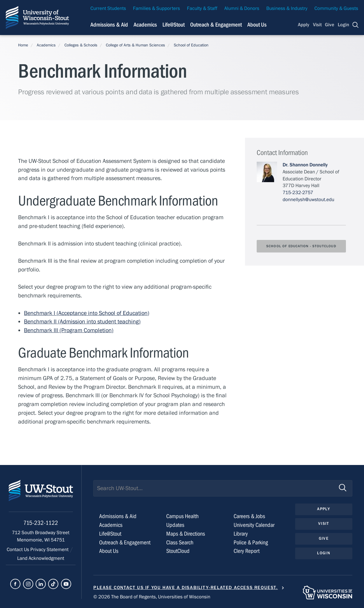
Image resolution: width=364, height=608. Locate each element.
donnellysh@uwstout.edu (308, 200)
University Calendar (254, 525)
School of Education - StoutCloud (301, 246)
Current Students (108, 8)
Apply (304, 25)
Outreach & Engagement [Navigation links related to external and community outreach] (216, 25)
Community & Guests (336, 8)
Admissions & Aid (118, 516)
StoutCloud (178, 551)
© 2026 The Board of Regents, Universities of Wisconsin (152, 597)
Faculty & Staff (202, 8)
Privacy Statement (50, 550)
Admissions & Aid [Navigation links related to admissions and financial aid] (109, 25)
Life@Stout (110, 534)
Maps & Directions (186, 534)
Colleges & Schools (81, 45)
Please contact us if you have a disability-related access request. (186, 588)
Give (330, 25)
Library (241, 534)
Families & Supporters (156, 8)
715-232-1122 (41, 523)
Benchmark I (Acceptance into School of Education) (87, 313)
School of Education (191, 45)
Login (343, 25)
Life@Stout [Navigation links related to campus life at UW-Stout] (174, 25)
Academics (46, 45)
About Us (257, 25)
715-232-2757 (298, 193)
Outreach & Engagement (125, 542)
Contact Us (19, 550)
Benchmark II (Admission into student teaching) (82, 322)
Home (23, 45)
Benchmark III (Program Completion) (69, 330)
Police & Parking (251, 542)
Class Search (180, 542)
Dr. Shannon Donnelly (305, 165)
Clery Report (247, 551)
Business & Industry (287, 8)
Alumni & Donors (242, 8)
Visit (317, 25)
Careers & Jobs (249, 516)
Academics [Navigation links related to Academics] (145, 25)
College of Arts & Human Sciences (135, 45)
